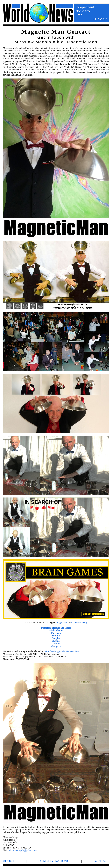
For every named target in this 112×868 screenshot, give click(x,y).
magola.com (62, 623)
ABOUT (9, 861)
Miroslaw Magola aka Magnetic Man (62, 651)
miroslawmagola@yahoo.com (23, 850)
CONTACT (101, 861)
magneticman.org (79, 623)
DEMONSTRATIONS (54, 861)
